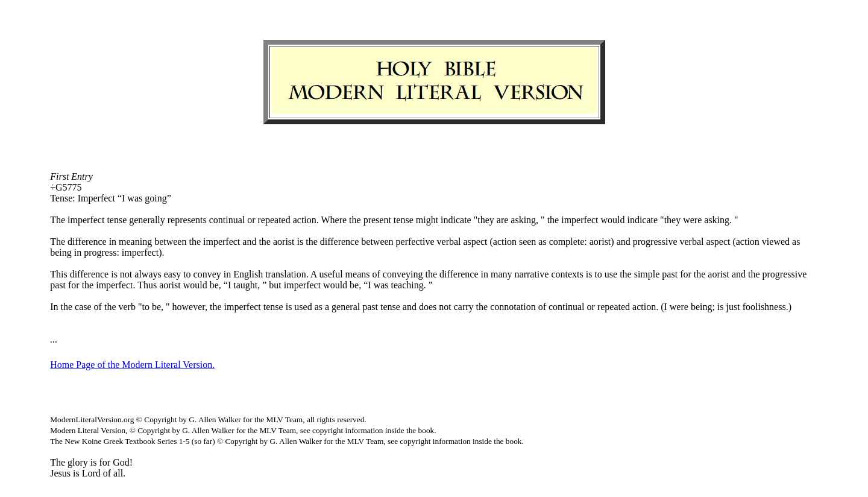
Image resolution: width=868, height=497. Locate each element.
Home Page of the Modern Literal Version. (132, 365)
